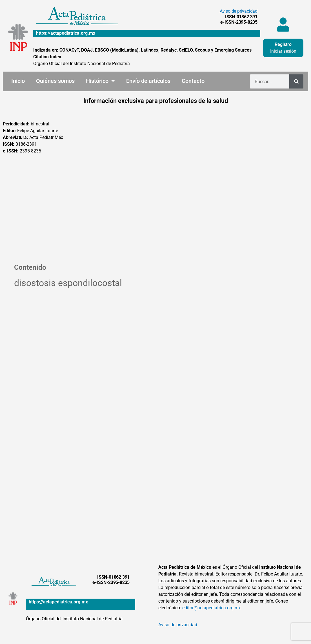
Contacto (193, 81)
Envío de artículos (148, 81)
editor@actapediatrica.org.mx (212, 608)
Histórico (100, 81)
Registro (283, 44)
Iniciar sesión (283, 51)
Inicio (18, 81)
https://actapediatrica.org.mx (66, 33)
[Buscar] (296, 81)
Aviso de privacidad (239, 11)
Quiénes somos (55, 81)
